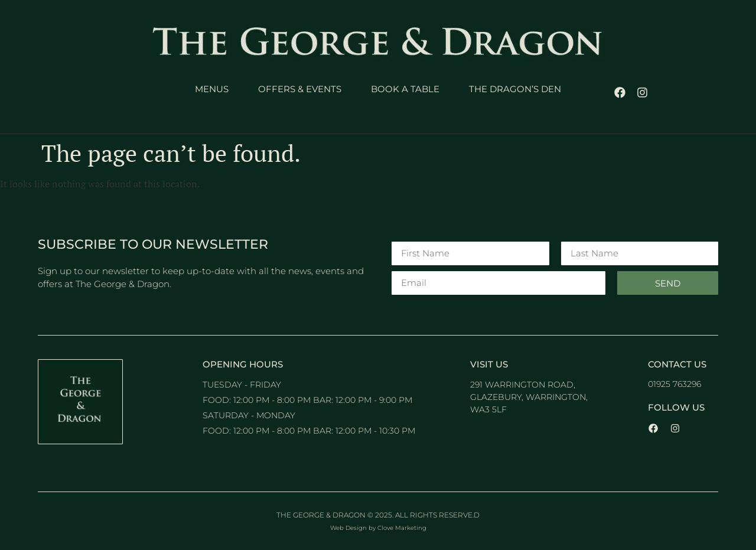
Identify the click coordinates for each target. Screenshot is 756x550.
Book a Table (405, 89)
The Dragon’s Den (515, 89)
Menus (212, 89)
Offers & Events (300, 89)
